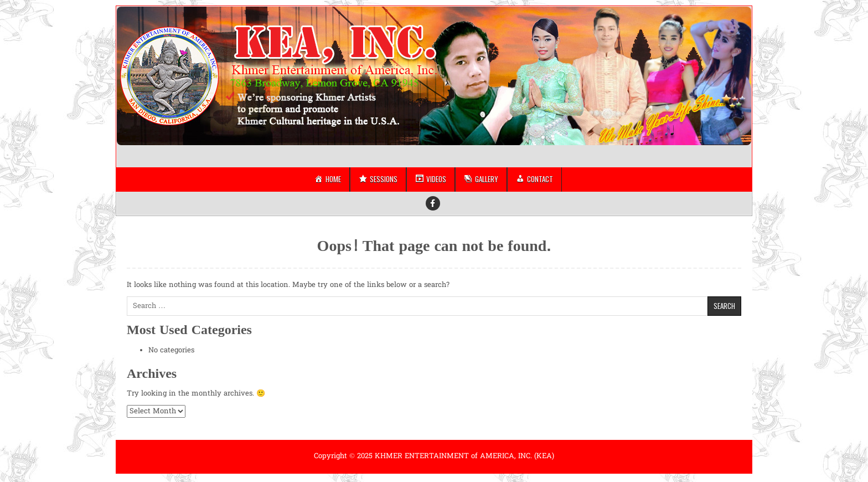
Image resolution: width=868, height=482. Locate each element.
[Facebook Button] (433, 203)
